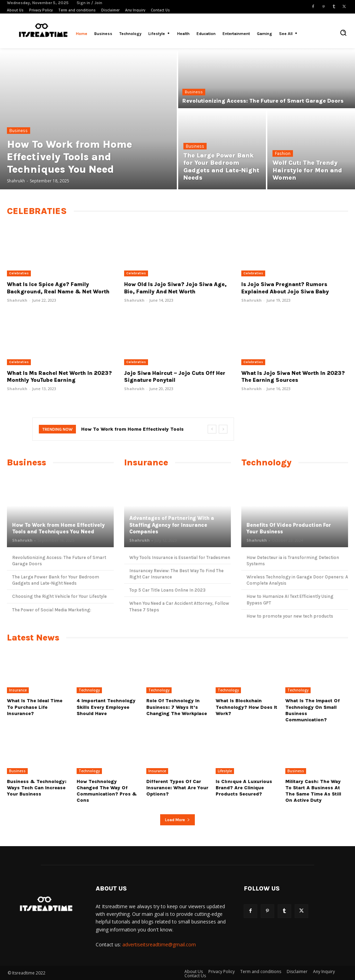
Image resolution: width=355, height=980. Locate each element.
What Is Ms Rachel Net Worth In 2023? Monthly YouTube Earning (59, 377)
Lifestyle (225, 771)
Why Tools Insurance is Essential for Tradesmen (180, 557)
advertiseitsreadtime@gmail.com (159, 944)
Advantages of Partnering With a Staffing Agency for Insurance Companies (172, 525)
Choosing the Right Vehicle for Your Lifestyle (59, 596)
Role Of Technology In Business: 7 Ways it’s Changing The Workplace (177, 707)
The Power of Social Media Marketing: (52, 610)
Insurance (18, 690)
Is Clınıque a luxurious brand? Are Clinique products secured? (244, 788)
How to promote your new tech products (290, 616)
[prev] (212, 429)
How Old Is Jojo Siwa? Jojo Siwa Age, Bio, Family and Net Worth (175, 288)
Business (19, 131)
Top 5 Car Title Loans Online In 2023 (167, 590)
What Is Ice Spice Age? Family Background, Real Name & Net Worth (58, 288)
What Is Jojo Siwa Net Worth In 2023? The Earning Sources (293, 377)
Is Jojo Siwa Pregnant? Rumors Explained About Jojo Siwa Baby (285, 288)
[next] (223, 429)
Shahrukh (17, 300)
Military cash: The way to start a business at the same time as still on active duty (313, 791)
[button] (343, 33)
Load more (177, 820)
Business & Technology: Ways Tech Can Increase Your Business (37, 788)
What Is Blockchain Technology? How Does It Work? (246, 707)
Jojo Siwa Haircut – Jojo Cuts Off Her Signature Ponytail (175, 377)
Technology (89, 690)
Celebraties (19, 273)
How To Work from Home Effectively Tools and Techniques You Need (58, 528)
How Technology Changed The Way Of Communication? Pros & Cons (107, 791)
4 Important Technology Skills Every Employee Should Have (106, 707)
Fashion (283, 153)
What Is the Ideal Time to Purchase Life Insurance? (35, 707)
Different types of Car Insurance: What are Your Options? (177, 788)
